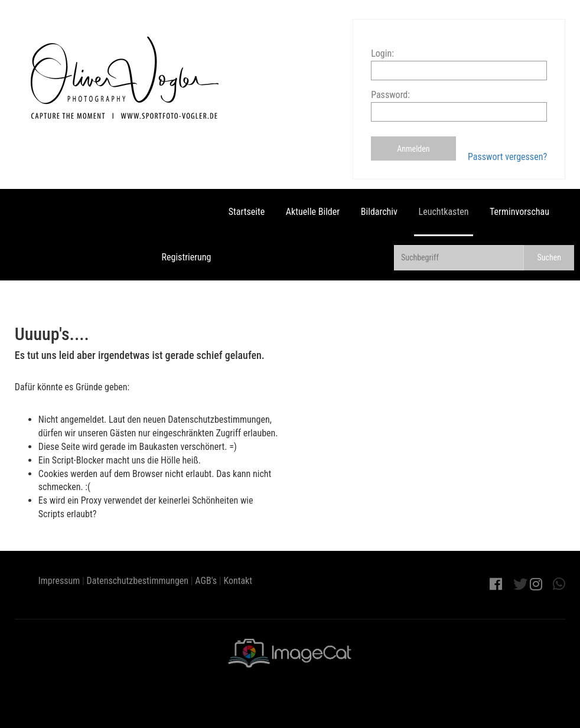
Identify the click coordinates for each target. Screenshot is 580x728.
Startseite (247, 212)
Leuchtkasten (444, 212)
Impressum (59, 581)
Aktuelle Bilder (313, 212)
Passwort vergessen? (507, 157)
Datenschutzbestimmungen (138, 581)
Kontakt (238, 581)
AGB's (206, 581)
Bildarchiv (379, 212)
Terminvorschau (519, 212)
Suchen (549, 257)
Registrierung (187, 257)
